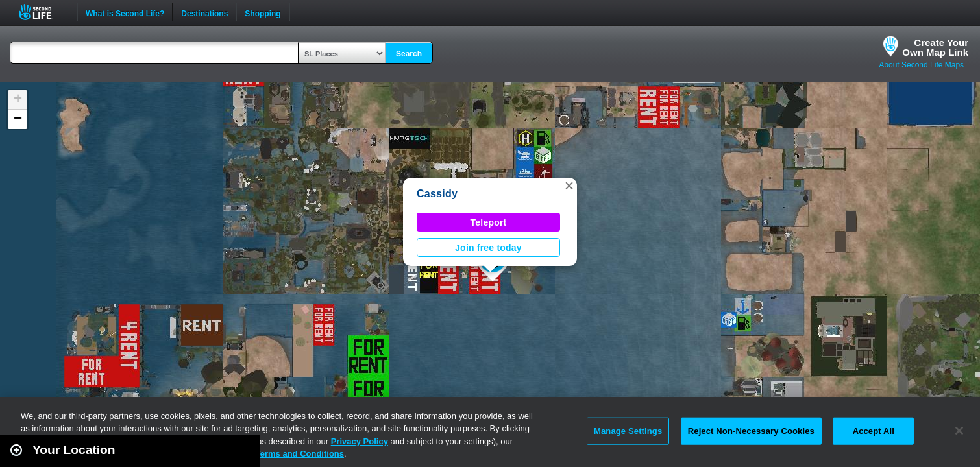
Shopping (263, 12)
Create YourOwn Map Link (935, 47)
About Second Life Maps (921, 65)
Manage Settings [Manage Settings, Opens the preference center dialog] (628, 431)
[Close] (959, 431)
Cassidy (437, 194)
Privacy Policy (360, 441)
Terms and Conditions (300, 454)
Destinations (204, 12)
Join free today (488, 248)
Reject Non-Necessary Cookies (751, 431)
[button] (569, 186)
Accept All (874, 431)
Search (409, 54)
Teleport (489, 222)
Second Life (43, 12)
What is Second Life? (125, 12)
